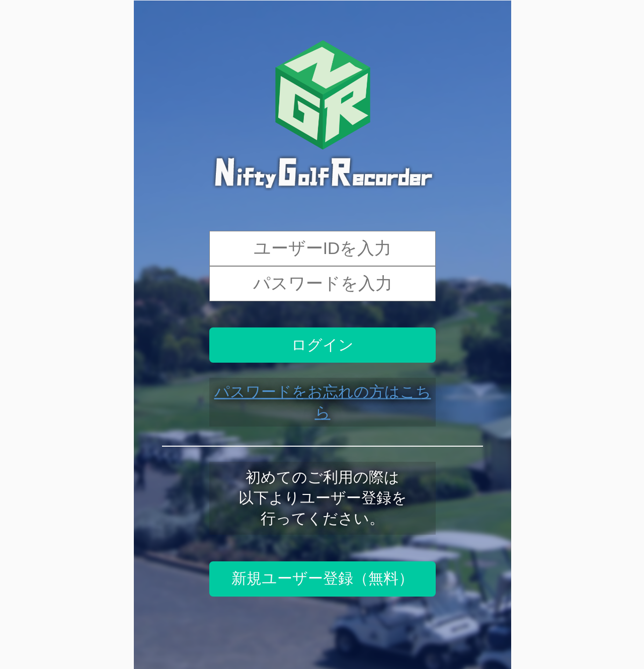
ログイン (323, 345)
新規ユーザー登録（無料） (323, 578)
